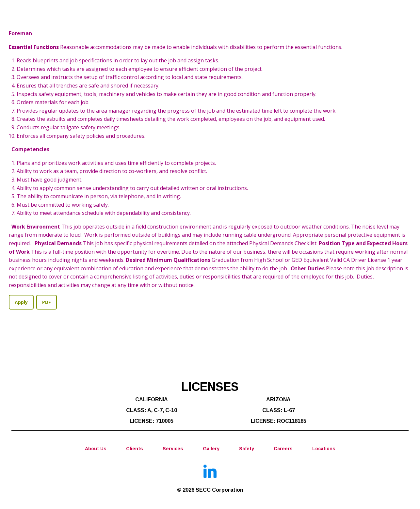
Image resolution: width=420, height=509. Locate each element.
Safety (247, 449)
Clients (135, 449)
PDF (47, 302)
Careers (283, 449)
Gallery (211, 449)
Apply (21, 302)
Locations (324, 449)
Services (173, 449)
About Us (96, 449)
